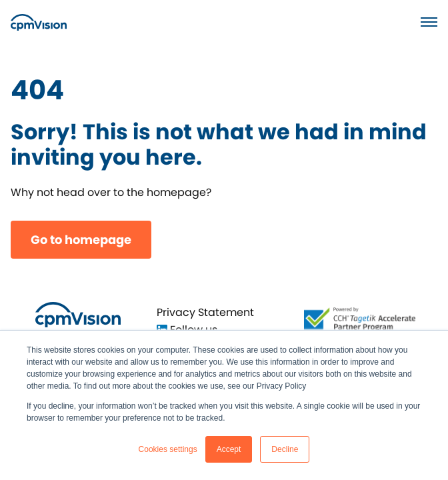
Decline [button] (285, 449)
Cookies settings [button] (168, 449)
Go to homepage (81, 240)
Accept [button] (229, 449)
